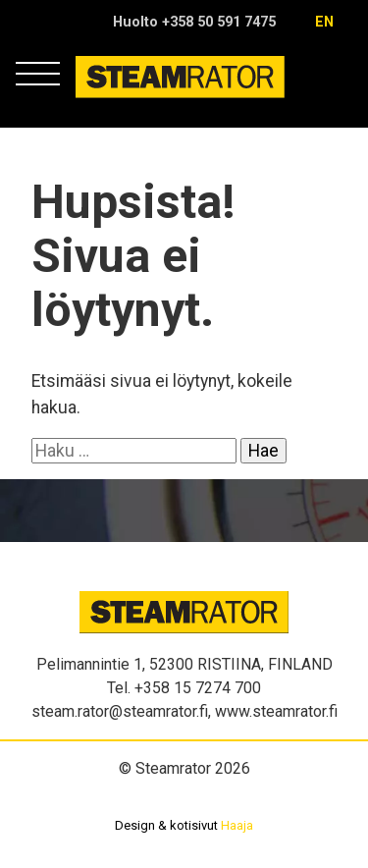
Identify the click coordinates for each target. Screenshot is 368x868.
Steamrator (113, 98)
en (324, 22)
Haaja (237, 825)
